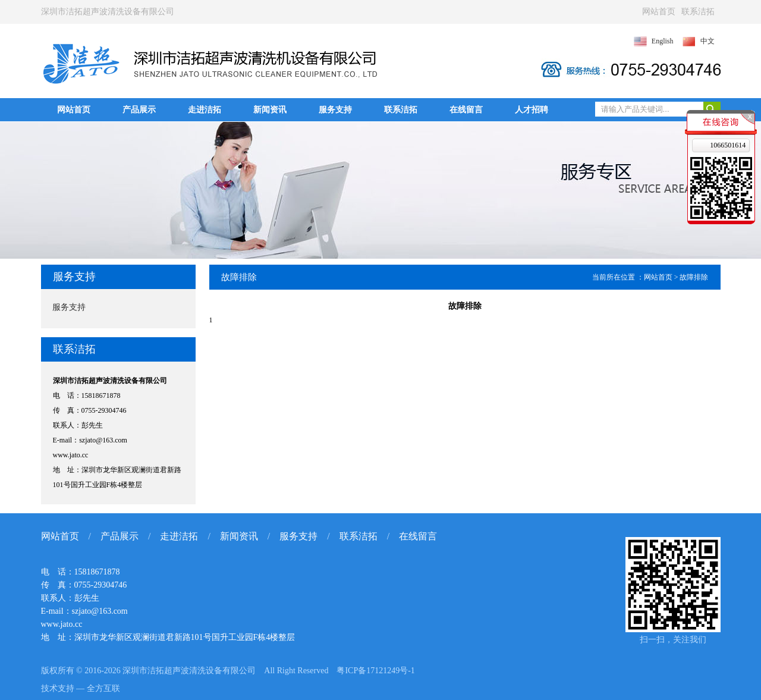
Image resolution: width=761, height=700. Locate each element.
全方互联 (103, 688)
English (663, 41)
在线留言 (466, 110)
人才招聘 (532, 110)
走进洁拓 (205, 110)
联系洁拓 (698, 12)
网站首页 (659, 12)
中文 (707, 41)
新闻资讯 (270, 110)
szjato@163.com (103, 440)
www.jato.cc (71, 455)
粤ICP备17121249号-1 (375, 671)
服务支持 (335, 110)
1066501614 (728, 145)
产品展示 (139, 110)
